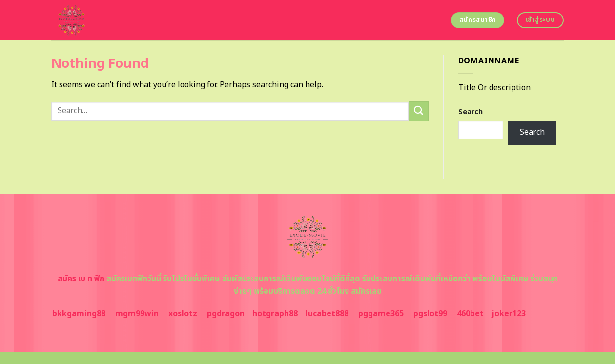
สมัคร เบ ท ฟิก (81, 279)
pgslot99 (430, 314)
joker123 (509, 314)
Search (471, 112)
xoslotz (183, 314)
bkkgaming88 (79, 314)
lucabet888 (327, 314)
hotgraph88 (275, 314)
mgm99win (137, 314)
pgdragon (226, 314)
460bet (470, 314)
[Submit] (418, 111)
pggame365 (381, 314)
